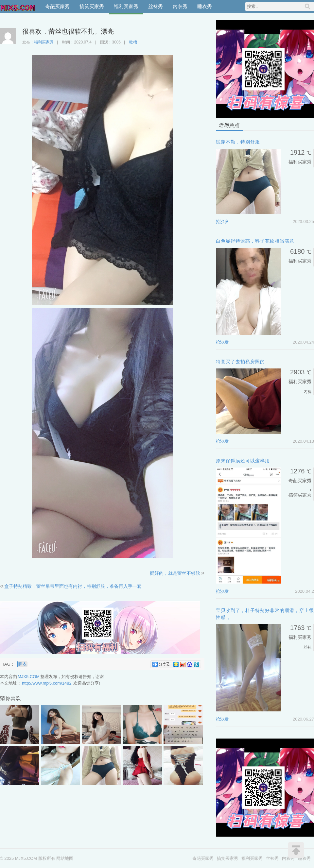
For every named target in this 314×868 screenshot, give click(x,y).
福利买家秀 (126, 6)
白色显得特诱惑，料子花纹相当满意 (255, 241)
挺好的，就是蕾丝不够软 (175, 573)
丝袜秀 (156, 6)
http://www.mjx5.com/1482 (47, 683)
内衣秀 (180, 6)
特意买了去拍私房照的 (240, 362)
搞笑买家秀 (92, 6)
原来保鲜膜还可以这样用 (243, 461)
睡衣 (23, 664)
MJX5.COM (18, 7)
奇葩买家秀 (57, 6)
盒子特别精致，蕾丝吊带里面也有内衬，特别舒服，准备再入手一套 (73, 586)
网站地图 (65, 858)
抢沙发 (222, 221)
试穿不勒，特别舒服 (238, 142)
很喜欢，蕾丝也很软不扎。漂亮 (68, 31)
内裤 (307, 392)
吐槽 (133, 42)
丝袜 (307, 647)
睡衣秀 (205, 6)
